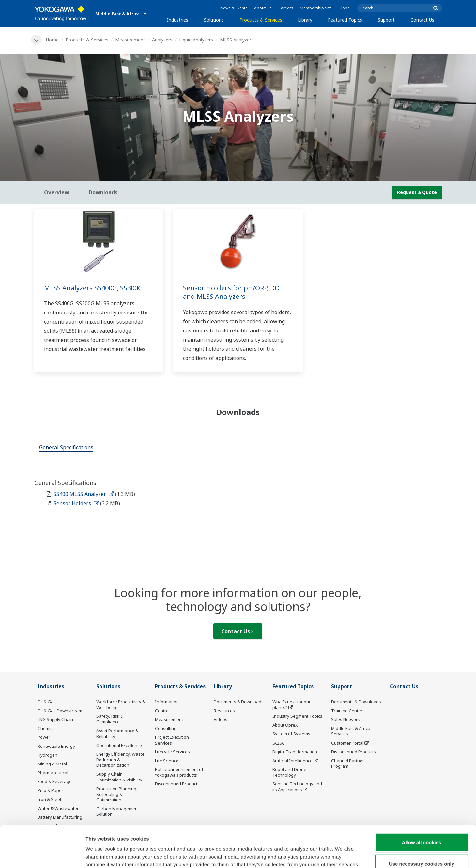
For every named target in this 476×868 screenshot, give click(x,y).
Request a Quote (417, 192)
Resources (224, 711)
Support (386, 20)
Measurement (130, 40)
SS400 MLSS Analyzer (84, 494)
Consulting (166, 728)
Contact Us (422, 20)
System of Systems (291, 734)
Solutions (214, 20)
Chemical (47, 728)
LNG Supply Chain (55, 719)
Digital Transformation (295, 752)
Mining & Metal (52, 764)
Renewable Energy (56, 746)
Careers (286, 8)
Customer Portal (347, 743)
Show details (342, 855)
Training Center (347, 711)
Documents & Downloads (239, 702)
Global (345, 8)
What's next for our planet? (292, 705)
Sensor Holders (76, 503)
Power (44, 737)
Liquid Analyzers (196, 40)
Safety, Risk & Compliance (110, 719)
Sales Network (345, 719)
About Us (263, 8)
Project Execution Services (172, 740)
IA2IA (278, 743)
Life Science (167, 761)
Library (305, 20)
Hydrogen (47, 755)
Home (52, 40)
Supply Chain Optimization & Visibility (119, 777)
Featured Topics (345, 20)
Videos (221, 719)
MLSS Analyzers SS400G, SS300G (93, 288)
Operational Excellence (119, 745)
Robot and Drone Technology (289, 772)
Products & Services (261, 20)
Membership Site (316, 8)
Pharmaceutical (53, 773)
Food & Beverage (55, 781)
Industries (178, 20)
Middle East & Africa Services (351, 731)
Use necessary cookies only (422, 825)
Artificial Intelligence (292, 761)
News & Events (234, 8)
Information (167, 702)
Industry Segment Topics (297, 716)
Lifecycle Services (172, 752)
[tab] (66, 448)
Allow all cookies (422, 804)
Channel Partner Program (348, 763)
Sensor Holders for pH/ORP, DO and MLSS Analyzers (231, 292)
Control (162, 711)
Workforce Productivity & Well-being (121, 705)
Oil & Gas (47, 702)
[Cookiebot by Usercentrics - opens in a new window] (42, 855)
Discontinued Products (177, 784)
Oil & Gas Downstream (60, 711)
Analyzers (162, 40)
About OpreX (285, 725)
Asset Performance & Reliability (117, 733)
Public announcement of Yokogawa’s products (179, 772)
